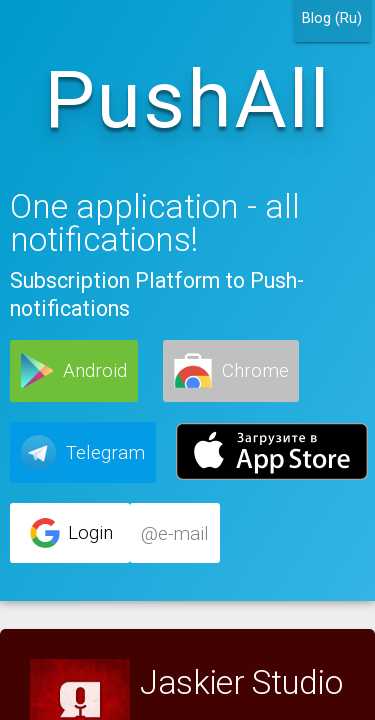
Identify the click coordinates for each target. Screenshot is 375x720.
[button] (74, 371)
